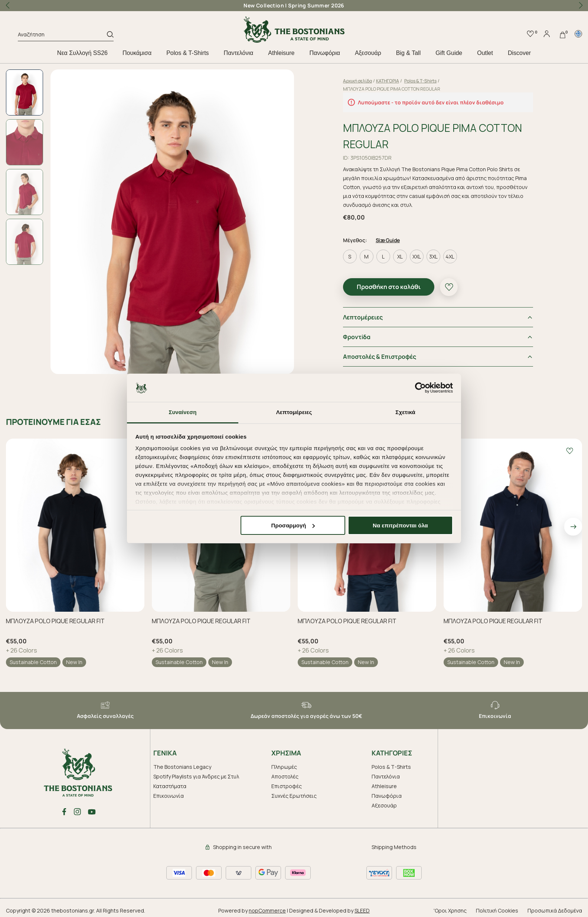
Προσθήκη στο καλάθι (389, 287)
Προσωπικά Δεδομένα (555, 911)
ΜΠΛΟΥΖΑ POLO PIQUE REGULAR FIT (55, 621)
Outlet (485, 53)
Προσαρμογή (293, 525)
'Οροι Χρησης (450, 911)
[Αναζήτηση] (62, 36)
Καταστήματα (170, 786)
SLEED (362, 911)
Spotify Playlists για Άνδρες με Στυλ (196, 776)
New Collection (264, 5)
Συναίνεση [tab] (182, 412)
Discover (519, 53)
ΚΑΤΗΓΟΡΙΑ (388, 81)
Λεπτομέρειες (363, 317)
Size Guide (388, 240)
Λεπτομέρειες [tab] (294, 412)
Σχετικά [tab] (405, 412)
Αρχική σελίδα (357, 81)
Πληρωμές (284, 767)
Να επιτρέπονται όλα (400, 525)
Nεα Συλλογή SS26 (82, 53)
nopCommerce (267, 911)
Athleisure (281, 53)
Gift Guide (449, 53)
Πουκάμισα (137, 53)
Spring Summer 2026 (316, 5)
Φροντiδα (357, 337)
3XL (433, 256)
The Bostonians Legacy (182, 767)
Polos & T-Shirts (187, 53)
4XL (450, 256)
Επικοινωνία (169, 796)
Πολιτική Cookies (497, 911)
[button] (581, 6)
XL (400, 256)
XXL (417, 256)
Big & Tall (408, 53)
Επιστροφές (287, 786)
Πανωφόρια (324, 53)
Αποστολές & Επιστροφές (380, 357)
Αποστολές (285, 776)
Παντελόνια (239, 53)
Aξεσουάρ (368, 53)
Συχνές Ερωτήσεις (294, 796)
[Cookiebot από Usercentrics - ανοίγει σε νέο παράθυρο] (420, 388)
